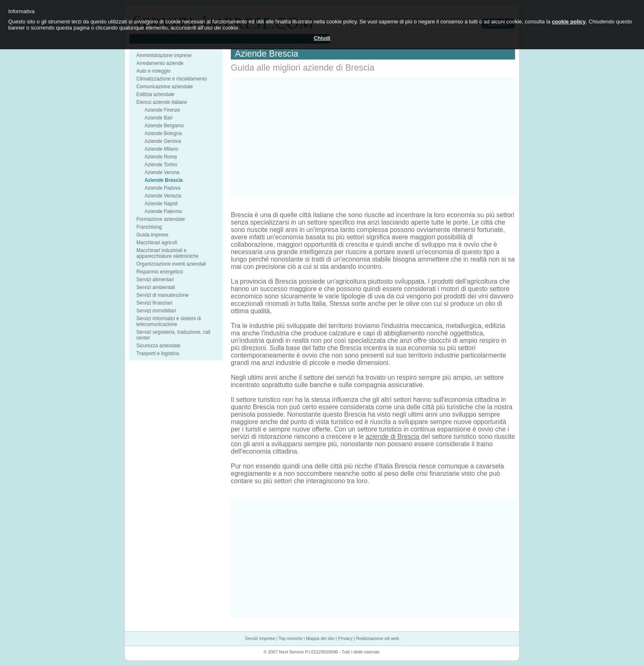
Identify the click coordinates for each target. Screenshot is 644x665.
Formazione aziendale (161, 219)
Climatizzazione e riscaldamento (172, 79)
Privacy (345, 638)
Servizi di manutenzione (162, 295)
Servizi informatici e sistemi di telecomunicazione (169, 321)
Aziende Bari (159, 118)
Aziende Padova (162, 188)
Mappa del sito (320, 638)
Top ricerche (290, 638)
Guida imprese (152, 235)
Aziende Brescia (164, 180)
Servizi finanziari (154, 303)
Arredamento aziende (160, 63)
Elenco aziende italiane (162, 102)
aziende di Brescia (392, 437)
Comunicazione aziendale (164, 87)
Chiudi (322, 38)
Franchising (149, 227)
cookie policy (569, 22)
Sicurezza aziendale (158, 346)
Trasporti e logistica (158, 353)
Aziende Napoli (161, 204)
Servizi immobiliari (156, 311)
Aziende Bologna (163, 133)
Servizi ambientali (156, 287)
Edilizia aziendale (155, 94)
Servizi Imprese (260, 638)
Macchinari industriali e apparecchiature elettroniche (167, 253)
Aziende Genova (163, 141)
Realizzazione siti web (378, 638)
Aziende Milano (161, 149)
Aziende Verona (162, 172)
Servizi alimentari (155, 280)
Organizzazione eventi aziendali (171, 264)
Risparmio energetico (160, 272)
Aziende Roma (161, 157)
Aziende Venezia (163, 196)
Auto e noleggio (153, 71)
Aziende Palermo (163, 211)
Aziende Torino (161, 165)
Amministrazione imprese (164, 55)
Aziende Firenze (162, 110)
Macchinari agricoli (157, 243)
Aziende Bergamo (164, 126)
